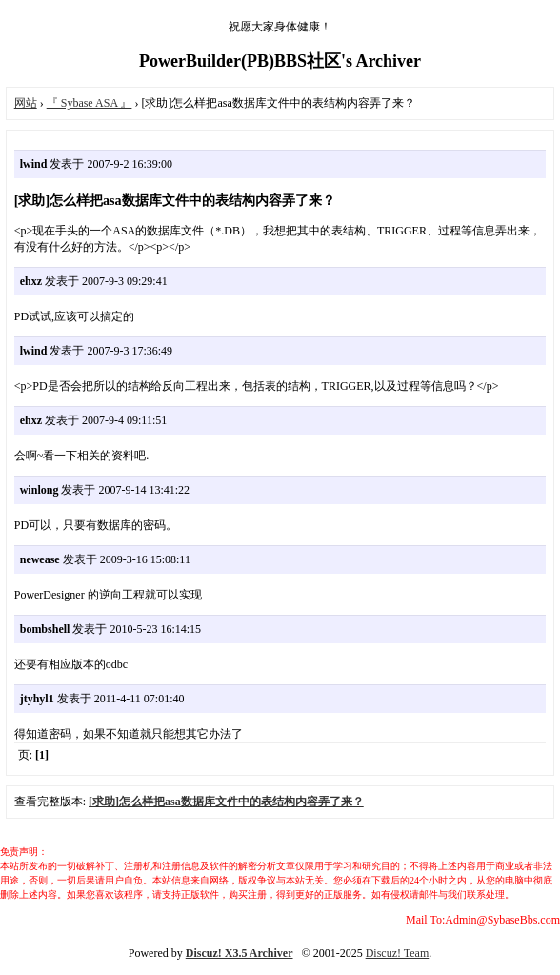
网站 (26, 103)
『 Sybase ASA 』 (90, 103)
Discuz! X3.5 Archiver (240, 953)
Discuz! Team (398, 953)
